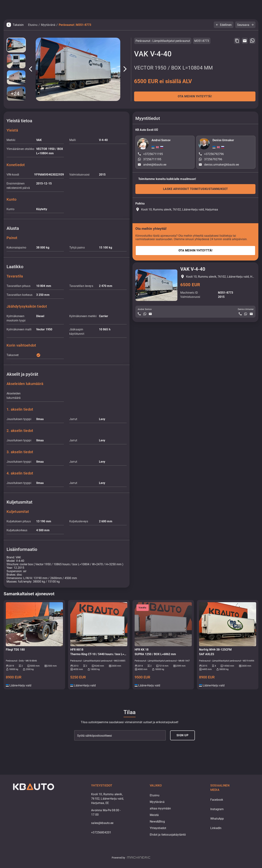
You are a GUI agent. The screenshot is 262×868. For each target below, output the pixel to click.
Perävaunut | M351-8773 (75, 25)
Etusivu (33, 25)
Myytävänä (48, 25)
